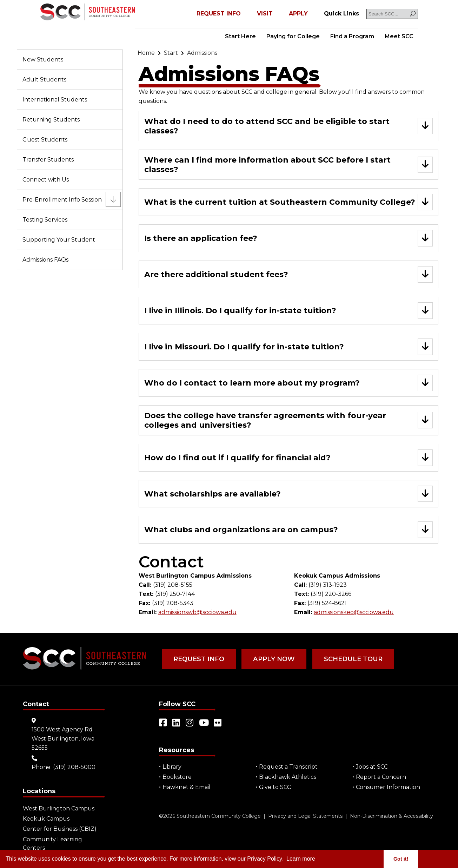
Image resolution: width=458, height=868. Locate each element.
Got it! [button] (401, 859)
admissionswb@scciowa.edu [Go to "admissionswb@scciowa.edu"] (197, 613)
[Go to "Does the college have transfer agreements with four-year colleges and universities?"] (288, 420)
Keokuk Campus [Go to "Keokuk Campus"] (46, 819)
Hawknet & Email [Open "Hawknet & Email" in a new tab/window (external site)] (187, 787)
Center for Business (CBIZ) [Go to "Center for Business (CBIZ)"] (60, 829)
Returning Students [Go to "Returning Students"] (51, 120)
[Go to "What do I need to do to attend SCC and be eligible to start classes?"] (288, 126)
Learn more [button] (301, 859)
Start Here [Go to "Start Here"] (240, 36)
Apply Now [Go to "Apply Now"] (273, 659)
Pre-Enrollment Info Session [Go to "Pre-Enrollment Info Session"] (62, 200)
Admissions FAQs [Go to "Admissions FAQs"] (45, 260)
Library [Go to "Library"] (172, 767)
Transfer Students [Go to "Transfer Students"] (48, 160)
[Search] (413, 14)
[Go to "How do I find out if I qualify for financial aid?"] (288, 458)
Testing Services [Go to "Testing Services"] (45, 220)
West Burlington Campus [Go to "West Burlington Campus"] (59, 809)
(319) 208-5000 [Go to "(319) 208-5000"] (74, 767)
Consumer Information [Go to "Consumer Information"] (388, 787)
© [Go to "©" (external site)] (161, 816)
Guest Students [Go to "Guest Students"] (45, 140)
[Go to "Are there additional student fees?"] (288, 274)
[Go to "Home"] (146, 53)
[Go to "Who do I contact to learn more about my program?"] (288, 383)
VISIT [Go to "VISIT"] (265, 14)
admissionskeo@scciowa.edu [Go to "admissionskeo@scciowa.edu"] (354, 613)
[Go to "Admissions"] (202, 53)
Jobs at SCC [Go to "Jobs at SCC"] (372, 767)
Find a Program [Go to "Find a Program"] (352, 36)
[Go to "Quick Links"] (341, 14)
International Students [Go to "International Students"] (55, 100)
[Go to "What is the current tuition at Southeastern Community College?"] (288, 202)
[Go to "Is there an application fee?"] (288, 238)
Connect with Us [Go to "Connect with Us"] (46, 180)
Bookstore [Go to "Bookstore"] (177, 777)
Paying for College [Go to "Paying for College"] (293, 36)
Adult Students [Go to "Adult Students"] (44, 80)
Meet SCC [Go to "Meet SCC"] (399, 36)
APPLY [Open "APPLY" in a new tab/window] (298, 14)
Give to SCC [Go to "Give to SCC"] (275, 787)
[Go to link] (88, 13)
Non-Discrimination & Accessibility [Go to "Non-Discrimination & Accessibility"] (391, 816)
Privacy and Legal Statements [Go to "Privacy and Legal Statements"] (305, 816)
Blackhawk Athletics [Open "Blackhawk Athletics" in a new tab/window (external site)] (288, 777)
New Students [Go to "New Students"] (43, 60)
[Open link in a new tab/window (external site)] (163, 723)
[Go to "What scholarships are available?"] (288, 494)
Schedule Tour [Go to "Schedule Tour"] (351, 659)
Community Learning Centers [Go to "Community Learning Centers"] (52, 844)
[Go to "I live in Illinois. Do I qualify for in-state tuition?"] (288, 311)
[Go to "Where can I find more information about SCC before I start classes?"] (288, 165)
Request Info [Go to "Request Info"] (198, 659)
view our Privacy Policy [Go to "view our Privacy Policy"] (253, 859)
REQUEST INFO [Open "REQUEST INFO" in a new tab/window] (219, 14)
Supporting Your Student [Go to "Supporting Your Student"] (59, 240)
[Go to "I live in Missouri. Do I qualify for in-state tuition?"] (288, 347)
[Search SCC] (392, 14)
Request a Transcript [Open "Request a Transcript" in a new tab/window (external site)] (288, 767)
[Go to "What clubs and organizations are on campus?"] (288, 530)
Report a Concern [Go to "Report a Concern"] (381, 777)
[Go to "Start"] (171, 53)
